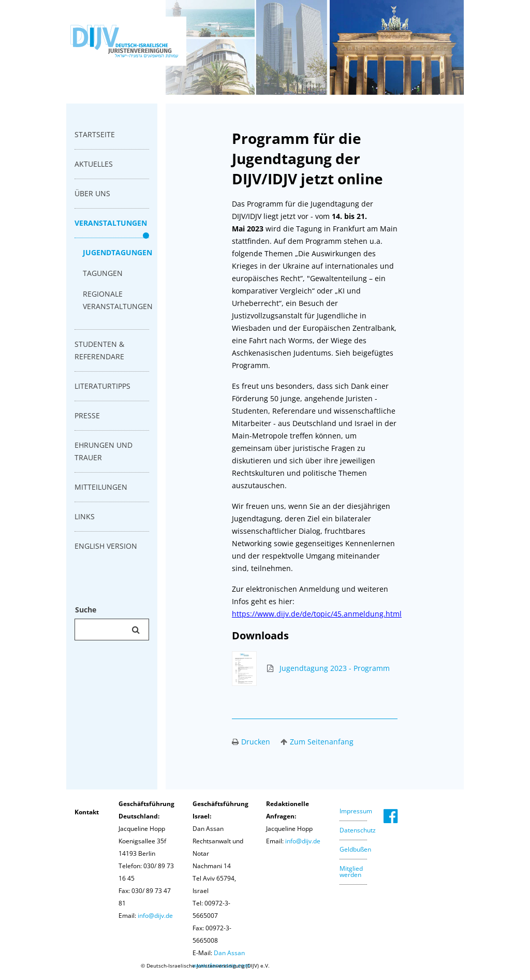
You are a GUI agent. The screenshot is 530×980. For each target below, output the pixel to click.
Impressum (356, 811)
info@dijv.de (155, 916)
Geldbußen (355, 849)
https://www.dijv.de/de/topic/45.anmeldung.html (317, 614)
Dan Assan (229, 953)
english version (106, 546)
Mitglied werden (351, 872)
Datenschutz (358, 830)
